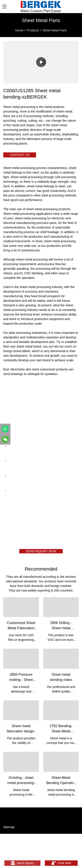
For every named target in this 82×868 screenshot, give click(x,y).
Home (19, 30)
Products (33, 30)
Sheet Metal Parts (55, 30)
